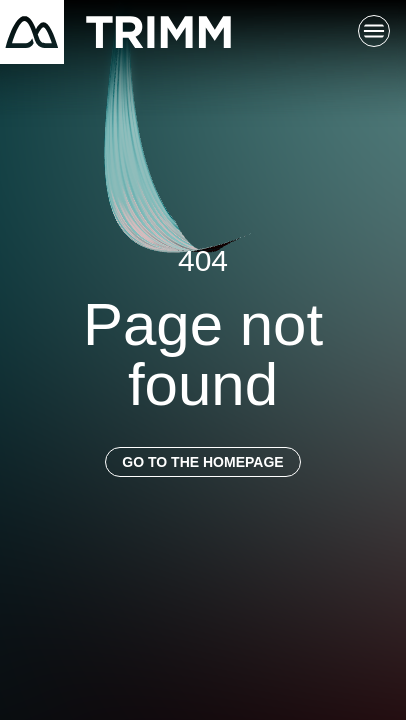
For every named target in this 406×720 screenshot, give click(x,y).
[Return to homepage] (115, 32)
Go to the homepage (202, 462)
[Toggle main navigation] (374, 32)
